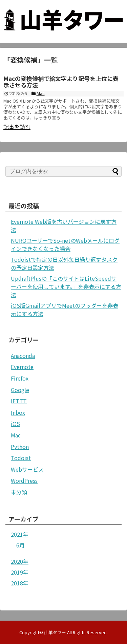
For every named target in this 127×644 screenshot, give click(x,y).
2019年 (20, 572)
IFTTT (19, 401)
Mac (16, 435)
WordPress (24, 480)
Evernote (22, 367)
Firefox (20, 378)
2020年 (20, 561)
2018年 (20, 583)
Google (20, 390)
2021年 (20, 534)
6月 (20, 545)
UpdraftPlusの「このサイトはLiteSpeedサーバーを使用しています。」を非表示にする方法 (66, 286)
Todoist (21, 458)
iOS (15, 424)
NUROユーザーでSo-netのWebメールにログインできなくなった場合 (65, 244)
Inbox (18, 412)
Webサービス (27, 469)
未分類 (19, 492)
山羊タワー (55, 632)
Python (20, 447)
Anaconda (23, 356)
